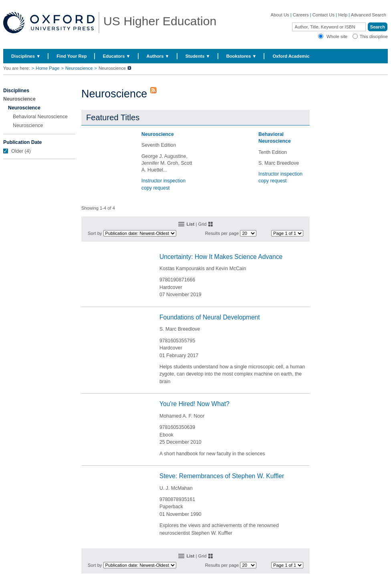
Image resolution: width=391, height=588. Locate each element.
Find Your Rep (72, 56)
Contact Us (323, 15)
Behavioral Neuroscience (40, 117)
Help (343, 15)
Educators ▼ (117, 56)
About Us (280, 15)
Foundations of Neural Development (210, 317)
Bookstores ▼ (242, 56)
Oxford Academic (291, 56)
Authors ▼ (158, 56)
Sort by (95, 233)
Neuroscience (79, 68)
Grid (202, 224)
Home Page (47, 68)
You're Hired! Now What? (194, 404)
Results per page (222, 233)
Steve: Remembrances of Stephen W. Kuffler (222, 476)
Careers (301, 15)
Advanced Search (369, 15)
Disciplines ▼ (26, 56)
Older (17, 151)
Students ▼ (198, 56)
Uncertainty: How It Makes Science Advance (221, 257)
